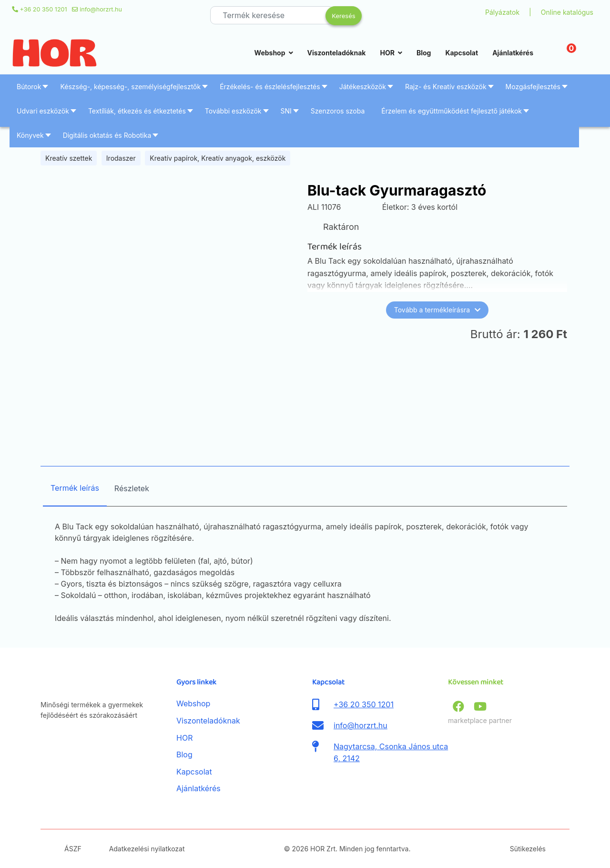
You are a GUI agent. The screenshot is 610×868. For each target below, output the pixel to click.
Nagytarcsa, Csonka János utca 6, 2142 (391, 753)
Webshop (270, 53)
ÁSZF (73, 849)
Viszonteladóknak (337, 53)
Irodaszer (121, 158)
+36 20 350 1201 (44, 9)
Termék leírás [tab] (75, 488)
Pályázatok (502, 12)
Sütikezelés (528, 849)
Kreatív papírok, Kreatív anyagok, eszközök (218, 158)
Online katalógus (567, 12)
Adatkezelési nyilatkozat (147, 849)
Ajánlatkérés (513, 53)
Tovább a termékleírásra (437, 310)
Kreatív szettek (69, 158)
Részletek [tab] (132, 488)
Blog (424, 53)
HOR (387, 53)
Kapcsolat (462, 53)
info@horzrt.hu (101, 9)
